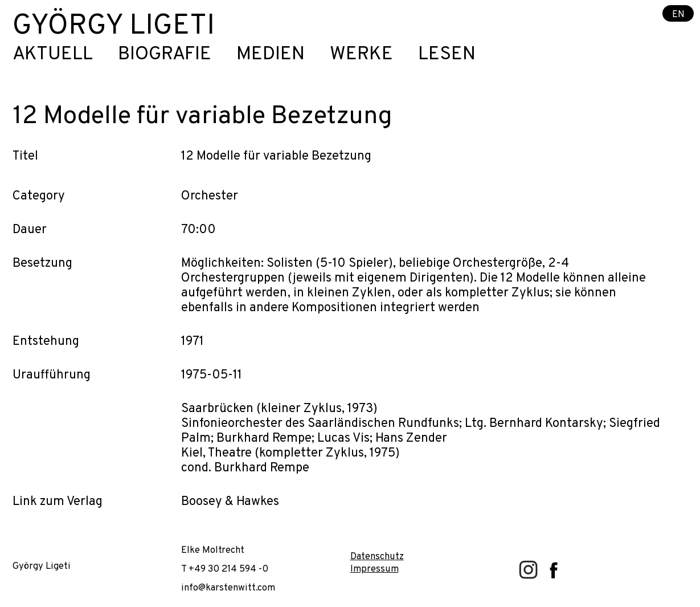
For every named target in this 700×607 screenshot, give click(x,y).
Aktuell (53, 55)
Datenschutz (377, 557)
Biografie (165, 55)
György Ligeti (114, 27)
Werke (361, 55)
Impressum (374, 569)
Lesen (447, 55)
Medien (271, 55)
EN (678, 14)
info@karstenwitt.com (228, 588)
